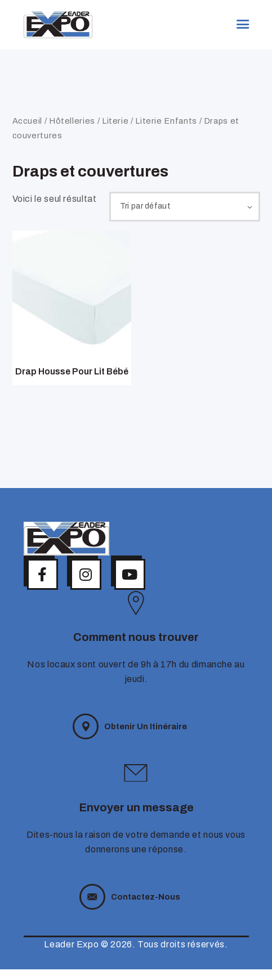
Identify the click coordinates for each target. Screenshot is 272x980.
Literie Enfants (166, 121)
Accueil (27, 121)
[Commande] (180, 208)
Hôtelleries (72, 121)
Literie (115, 121)
